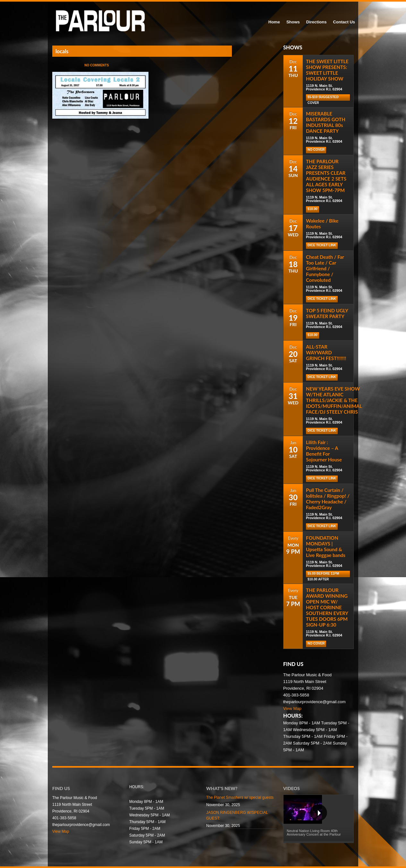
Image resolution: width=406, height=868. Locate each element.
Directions (317, 22)
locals (62, 51)
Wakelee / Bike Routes (322, 223)
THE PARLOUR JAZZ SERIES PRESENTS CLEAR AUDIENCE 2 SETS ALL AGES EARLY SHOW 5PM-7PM (326, 176)
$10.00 (313, 209)
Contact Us (344, 22)
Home (274, 22)
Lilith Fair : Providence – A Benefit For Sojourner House (324, 451)
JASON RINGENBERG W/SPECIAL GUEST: (237, 815)
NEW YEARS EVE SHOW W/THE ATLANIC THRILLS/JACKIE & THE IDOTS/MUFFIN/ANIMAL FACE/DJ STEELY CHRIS (334, 400)
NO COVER (316, 150)
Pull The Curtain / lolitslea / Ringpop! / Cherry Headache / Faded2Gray (328, 499)
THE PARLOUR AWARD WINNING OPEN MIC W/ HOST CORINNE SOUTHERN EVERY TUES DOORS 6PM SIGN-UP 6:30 (327, 607)
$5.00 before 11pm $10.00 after (323, 574)
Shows (293, 22)
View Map (292, 708)
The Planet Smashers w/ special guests (240, 797)
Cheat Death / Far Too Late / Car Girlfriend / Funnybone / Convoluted (325, 268)
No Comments (97, 65)
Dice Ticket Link (322, 245)
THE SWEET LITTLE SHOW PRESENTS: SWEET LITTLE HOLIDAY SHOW (327, 70)
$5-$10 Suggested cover (323, 98)
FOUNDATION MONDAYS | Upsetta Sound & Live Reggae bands (326, 546)
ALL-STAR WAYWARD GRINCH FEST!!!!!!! (326, 352)
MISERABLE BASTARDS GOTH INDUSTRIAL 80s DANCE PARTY (326, 122)
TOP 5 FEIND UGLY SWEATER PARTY (327, 313)
